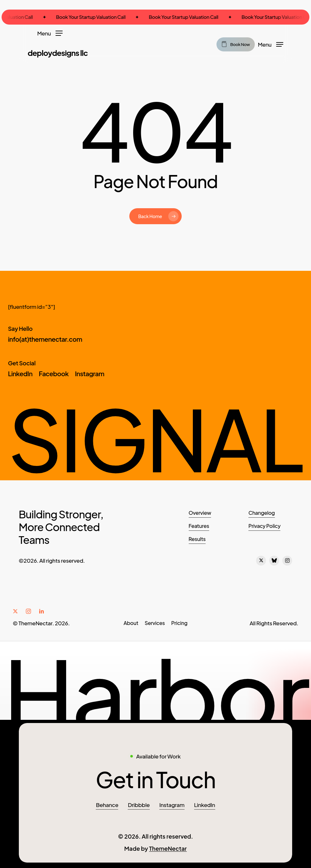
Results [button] (197, 539)
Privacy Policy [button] (264, 526)
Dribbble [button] (139, 804)
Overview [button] (200, 513)
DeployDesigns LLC (57, 53)
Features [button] (199, 526)
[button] (50, 33)
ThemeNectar (168, 847)
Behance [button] (107, 804)
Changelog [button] (262, 513)
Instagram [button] (172, 804)
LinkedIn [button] (205, 804)
